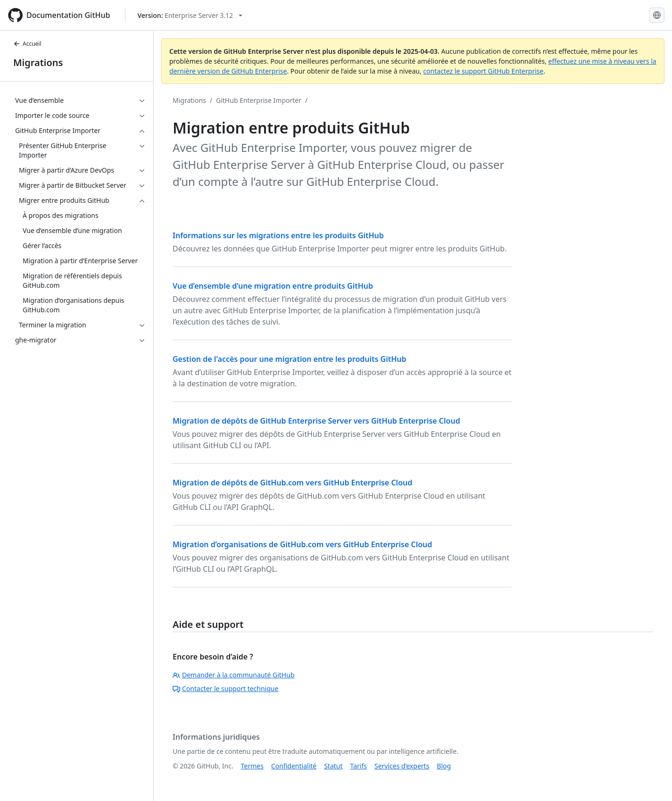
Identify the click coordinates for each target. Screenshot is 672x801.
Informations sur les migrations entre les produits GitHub (278, 235)
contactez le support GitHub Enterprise (483, 71)
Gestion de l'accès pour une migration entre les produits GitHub (290, 359)
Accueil (27, 44)
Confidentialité (294, 766)
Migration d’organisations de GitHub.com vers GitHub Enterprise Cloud (302, 544)
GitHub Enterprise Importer (259, 100)
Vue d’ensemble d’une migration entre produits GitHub (273, 286)
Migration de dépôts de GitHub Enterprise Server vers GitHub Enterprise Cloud (316, 421)
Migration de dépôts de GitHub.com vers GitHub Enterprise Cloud (292, 483)
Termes (252, 766)
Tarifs (359, 766)
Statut (333, 766)
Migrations (38, 63)
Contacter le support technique (225, 688)
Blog (444, 766)
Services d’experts (402, 766)
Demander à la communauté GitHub (234, 675)
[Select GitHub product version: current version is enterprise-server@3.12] (190, 15)
